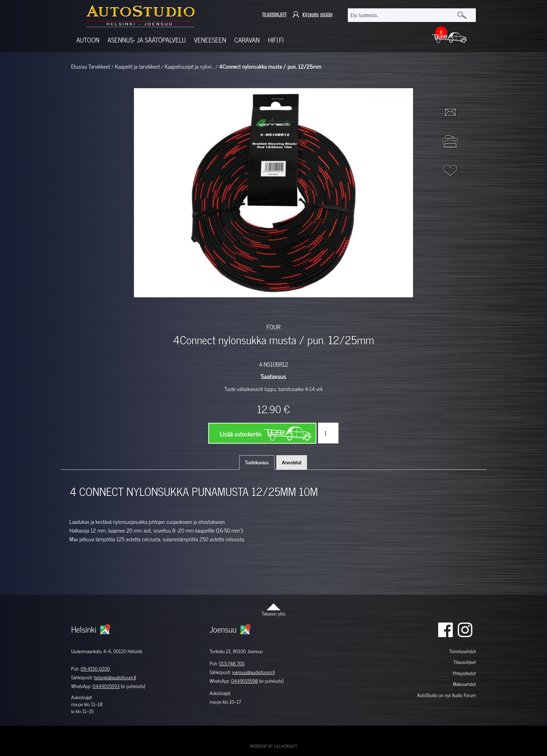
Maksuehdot (464, 684)
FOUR (273, 327)
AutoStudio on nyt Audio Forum (447, 695)
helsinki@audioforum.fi (115, 677)
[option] (193, 310)
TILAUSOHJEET (274, 15)
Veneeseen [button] (210, 40)
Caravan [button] (247, 40)
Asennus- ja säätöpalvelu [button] (147, 40)
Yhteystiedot (464, 673)
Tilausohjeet (465, 662)
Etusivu (79, 67)
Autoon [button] (88, 40)
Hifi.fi (276, 40)
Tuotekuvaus (257, 462)
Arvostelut (292, 462)
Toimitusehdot (463, 651)
